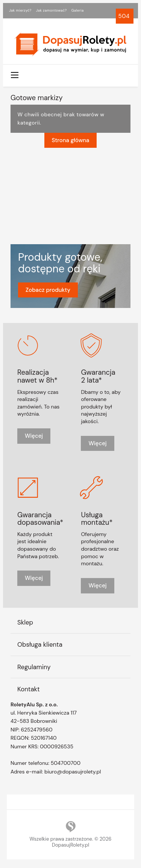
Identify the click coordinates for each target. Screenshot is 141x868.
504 (125, 16)
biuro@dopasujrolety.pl (73, 771)
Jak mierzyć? (20, 11)
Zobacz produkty (48, 290)
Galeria (78, 11)
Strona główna (71, 140)
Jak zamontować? (52, 11)
